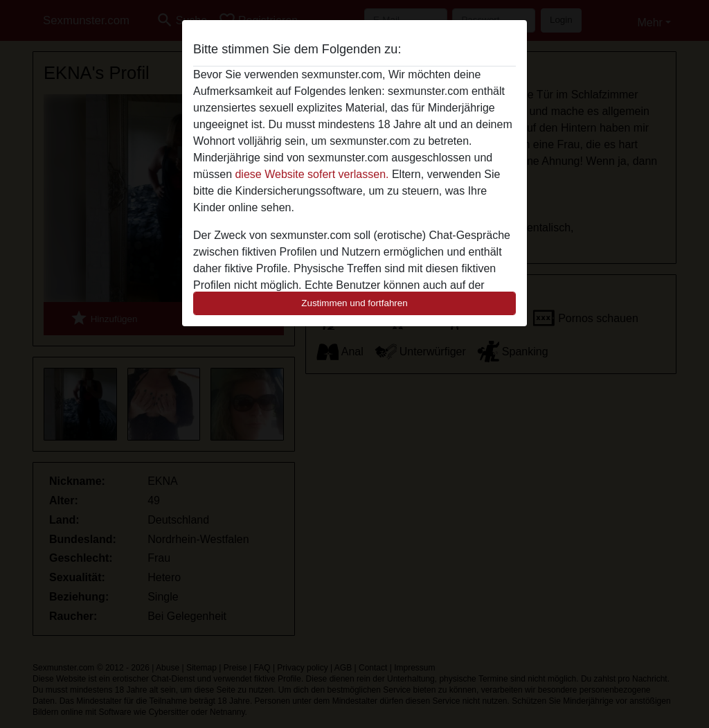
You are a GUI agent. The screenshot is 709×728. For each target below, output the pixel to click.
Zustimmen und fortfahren (354, 303)
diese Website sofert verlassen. (312, 174)
